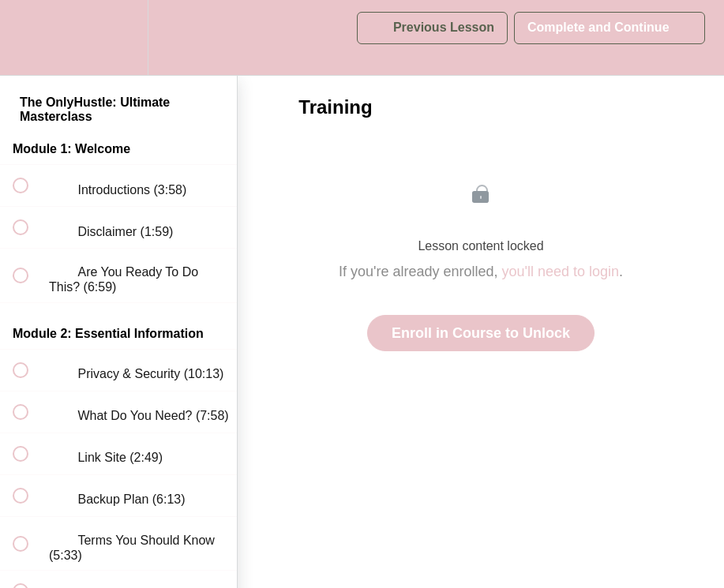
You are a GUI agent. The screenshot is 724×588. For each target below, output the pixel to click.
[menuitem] (118, 37)
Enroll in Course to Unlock (481, 333)
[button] (29, 37)
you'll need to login (561, 272)
